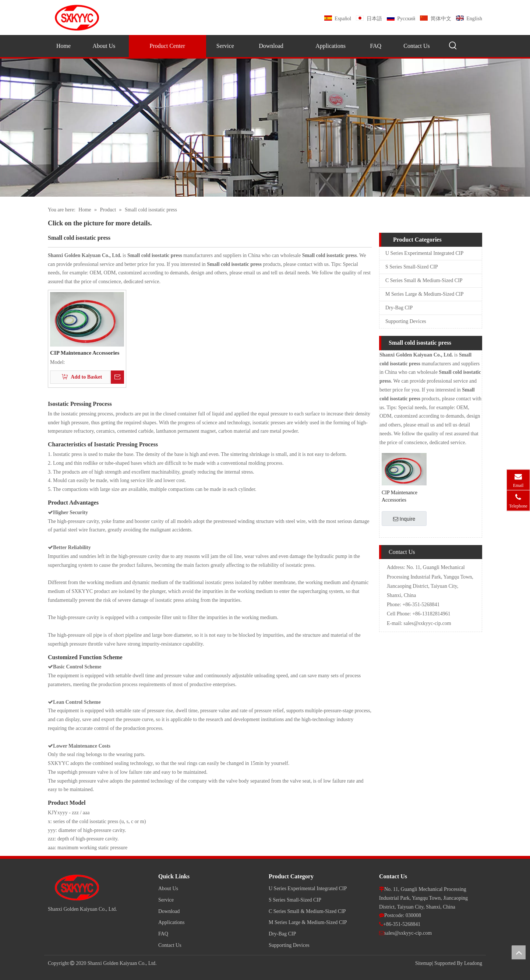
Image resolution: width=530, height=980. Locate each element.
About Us (168, 888)
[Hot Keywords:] (453, 46)
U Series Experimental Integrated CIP (424, 253)
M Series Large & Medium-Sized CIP (424, 294)
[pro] (265, 128)
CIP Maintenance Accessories (85, 353)
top (519, 952)
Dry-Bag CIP (399, 308)
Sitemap (424, 963)
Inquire (404, 519)
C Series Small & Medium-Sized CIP (424, 280)
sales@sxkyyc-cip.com (427, 623)
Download (169, 911)
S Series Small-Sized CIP (412, 267)
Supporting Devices (406, 321)
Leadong (473, 963)
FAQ (163, 934)
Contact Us (170, 945)
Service (166, 900)
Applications (172, 922)
